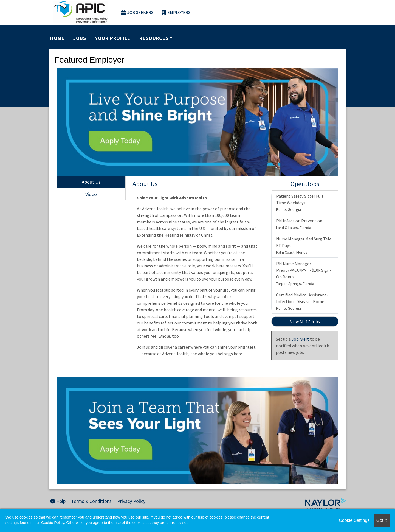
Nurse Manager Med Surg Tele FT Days (304, 245)
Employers (176, 12)
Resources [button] (154, 38)
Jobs (80, 38)
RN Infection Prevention (299, 224)
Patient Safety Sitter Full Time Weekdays (300, 203)
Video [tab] (91, 194)
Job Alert (300, 339)
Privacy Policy (131, 501)
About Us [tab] (91, 182)
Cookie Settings (354, 520)
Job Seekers (137, 12)
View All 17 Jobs (305, 321)
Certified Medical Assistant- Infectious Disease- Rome (302, 301)
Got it (382, 520)
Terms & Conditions (91, 501)
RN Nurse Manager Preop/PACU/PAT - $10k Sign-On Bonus (304, 273)
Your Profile (113, 38)
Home (57, 38)
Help (58, 501)
